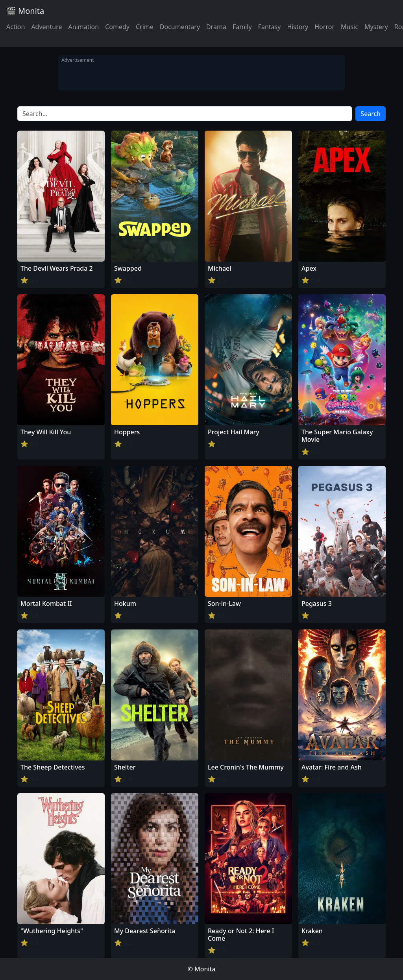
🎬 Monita (25, 11)
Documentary (180, 27)
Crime (145, 27)
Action (16, 27)
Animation (83, 27)
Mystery (376, 27)
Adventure (46, 27)
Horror (324, 27)
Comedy (117, 27)
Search (371, 114)
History (298, 27)
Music (349, 27)
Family (242, 27)
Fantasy (270, 27)
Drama (216, 27)
